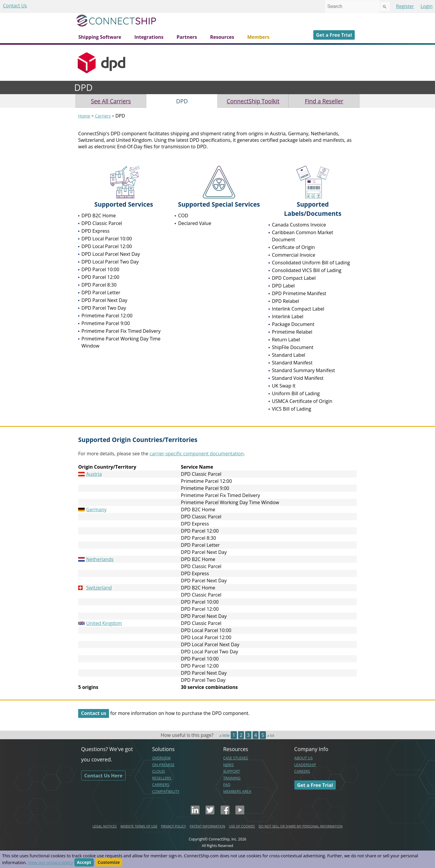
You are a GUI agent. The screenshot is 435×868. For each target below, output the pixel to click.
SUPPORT (232, 771)
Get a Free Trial (334, 35)
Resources (222, 37)
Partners (187, 37)
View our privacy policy (50, 863)
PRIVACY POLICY (174, 826)
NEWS (229, 765)
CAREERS (302, 771)
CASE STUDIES (236, 758)
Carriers (103, 116)
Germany (96, 509)
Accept (84, 863)
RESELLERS (162, 778)
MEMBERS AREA (237, 791)
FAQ (227, 785)
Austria (94, 474)
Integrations (149, 37)
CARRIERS (161, 785)
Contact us (94, 713)
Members (258, 37)
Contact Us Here (103, 775)
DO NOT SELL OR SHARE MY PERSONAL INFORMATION (300, 826)
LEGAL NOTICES (105, 826)
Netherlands (100, 559)
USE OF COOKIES (242, 826)
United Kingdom (104, 623)
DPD (182, 101)
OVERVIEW (162, 758)
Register (405, 6)
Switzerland (99, 588)
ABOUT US (304, 758)
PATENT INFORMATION (208, 826)
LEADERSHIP (305, 765)
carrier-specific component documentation (197, 454)
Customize (109, 863)
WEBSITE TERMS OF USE (139, 826)
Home (84, 116)
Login (427, 6)
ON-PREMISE (163, 765)
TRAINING (232, 778)
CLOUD (159, 771)
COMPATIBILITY (166, 791)
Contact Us (15, 6)
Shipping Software (100, 37)
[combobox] (352, 7)
